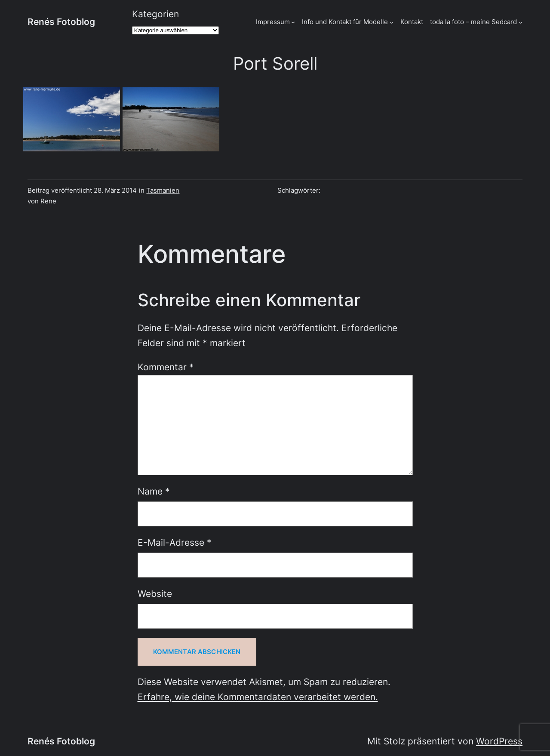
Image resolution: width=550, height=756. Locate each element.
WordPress (499, 741)
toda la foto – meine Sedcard (473, 22)
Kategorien (155, 14)
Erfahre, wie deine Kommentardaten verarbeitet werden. (258, 697)
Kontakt (412, 22)
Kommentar (166, 367)
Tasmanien (163, 190)
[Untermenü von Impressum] (293, 22)
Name (154, 491)
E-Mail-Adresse (175, 542)
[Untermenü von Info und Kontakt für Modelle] (392, 22)
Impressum (273, 22)
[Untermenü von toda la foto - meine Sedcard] (521, 22)
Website (155, 594)
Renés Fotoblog (61, 22)
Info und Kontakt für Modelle (345, 22)
